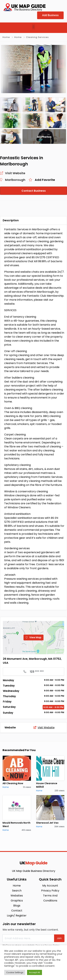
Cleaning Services (37, 37)
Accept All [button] (35, 972)
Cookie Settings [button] (15, 972)
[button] (33, 27)
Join (59, 938)
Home (6, 37)
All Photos (44, 137)
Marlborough (15, 180)
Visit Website (44, 728)
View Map (33, 637)
